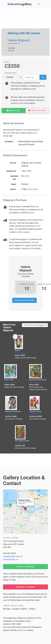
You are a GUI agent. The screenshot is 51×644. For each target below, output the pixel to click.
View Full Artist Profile (24, 300)
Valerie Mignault (19, 40)
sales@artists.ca (11, 559)
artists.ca (21, 630)
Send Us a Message (25, 567)
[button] (38, 4)
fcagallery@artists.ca (13, 556)
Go (43, 77)
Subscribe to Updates (26, 587)
